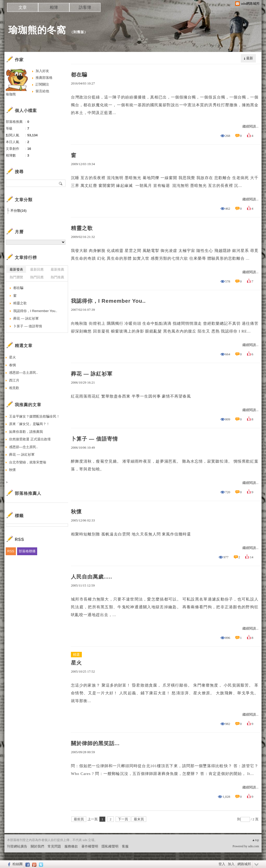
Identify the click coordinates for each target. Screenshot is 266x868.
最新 (250, 58)
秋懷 (76, 512)
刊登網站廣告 (17, 846)
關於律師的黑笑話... (95, 743)
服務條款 (71, 846)
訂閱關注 (42, 84)
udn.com (254, 846)
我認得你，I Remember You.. (108, 301)
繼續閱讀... (250, 126)
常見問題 (54, 846)
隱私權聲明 (110, 846)
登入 (222, 864)
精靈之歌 (82, 228)
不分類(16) (18, 211)
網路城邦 (244, 864)
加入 (231, 864)
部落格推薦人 (28, 493)
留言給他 (42, 91)
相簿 (54, 7)
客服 (125, 846)
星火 (76, 663)
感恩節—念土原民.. (24, 373)
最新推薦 (57, 269)
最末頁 (139, 819)
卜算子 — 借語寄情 (94, 439)
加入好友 (42, 71)
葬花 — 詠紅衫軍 (92, 374)
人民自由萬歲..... (92, 577)
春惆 (12, 365)
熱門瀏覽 (16, 277)
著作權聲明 (90, 846)
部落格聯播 (27, 551)
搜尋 (61, 183)
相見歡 (14, 388)
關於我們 (37, 846)
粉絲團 (18, 864)
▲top (255, 840)
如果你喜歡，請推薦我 (26, 432)
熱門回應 (37, 277)
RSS (11, 551)
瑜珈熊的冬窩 (37, 30)
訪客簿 (85, 7)
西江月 (14, 380)
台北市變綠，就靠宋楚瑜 (28, 462)
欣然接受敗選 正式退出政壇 (30, 439)
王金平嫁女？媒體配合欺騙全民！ (34, 416)
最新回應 (37, 269)
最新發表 (16, 269)
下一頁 (123, 819)
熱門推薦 (57, 277)
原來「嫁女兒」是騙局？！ (29, 424)
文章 (23, 7)
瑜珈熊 (11, 94)
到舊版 (79, 32)
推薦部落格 (44, 78)
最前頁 (79, 819)
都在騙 (79, 75)
